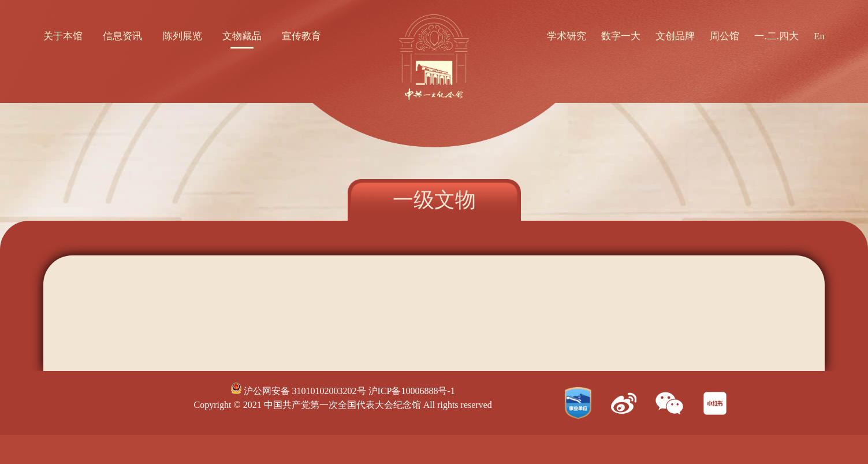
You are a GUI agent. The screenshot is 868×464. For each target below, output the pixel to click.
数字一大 (621, 36)
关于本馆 (63, 36)
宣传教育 (301, 36)
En (819, 36)
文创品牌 (675, 36)
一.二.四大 (776, 36)
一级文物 (434, 200)
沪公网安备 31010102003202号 (299, 391)
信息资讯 (122, 36)
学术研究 (567, 36)
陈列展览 (182, 36)
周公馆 (724, 36)
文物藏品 (242, 36)
